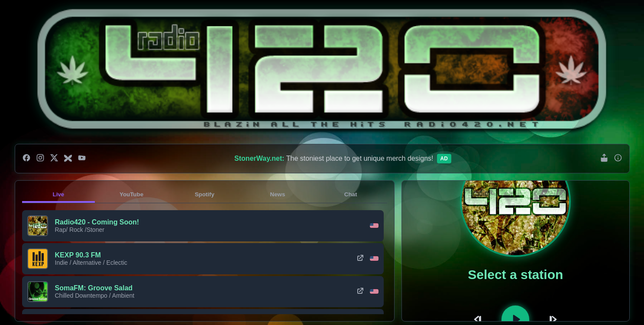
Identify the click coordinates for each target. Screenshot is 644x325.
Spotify (205, 194)
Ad (444, 159)
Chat (351, 194)
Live (59, 194)
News (278, 194)
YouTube (131, 194)
